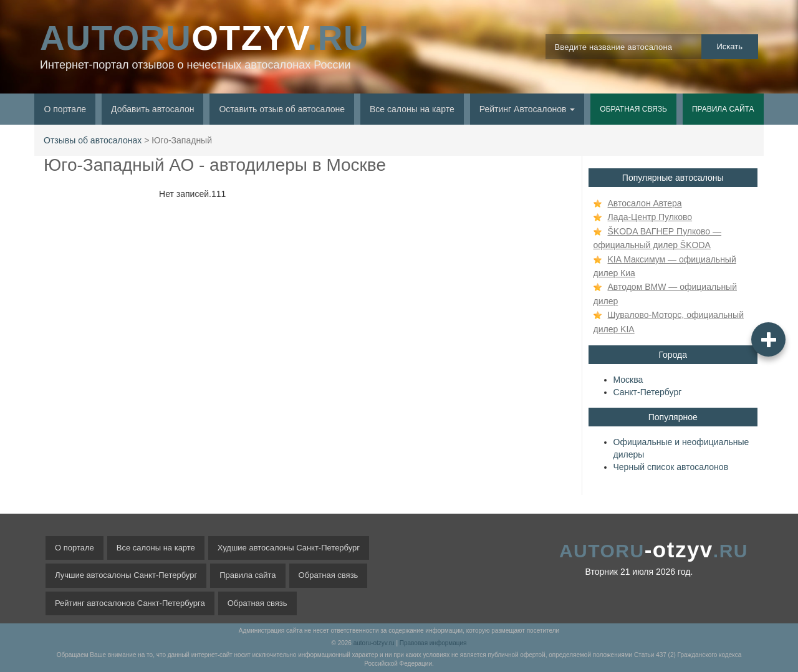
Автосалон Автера (645, 203)
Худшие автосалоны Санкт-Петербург (289, 548)
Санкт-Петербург (648, 392)
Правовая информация (433, 643)
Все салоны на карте (412, 109)
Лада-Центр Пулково (650, 217)
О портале (65, 109)
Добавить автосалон (152, 109)
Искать (730, 46)
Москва (628, 380)
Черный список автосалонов (671, 467)
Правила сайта (723, 109)
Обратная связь (633, 109)
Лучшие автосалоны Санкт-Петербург (126, 575)
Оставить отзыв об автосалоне (282, 109)
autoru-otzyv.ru (374, 643)
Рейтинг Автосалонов (527, 109)
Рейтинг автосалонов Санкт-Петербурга (130, 603)
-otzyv (654, 550)
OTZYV (204, 38)
